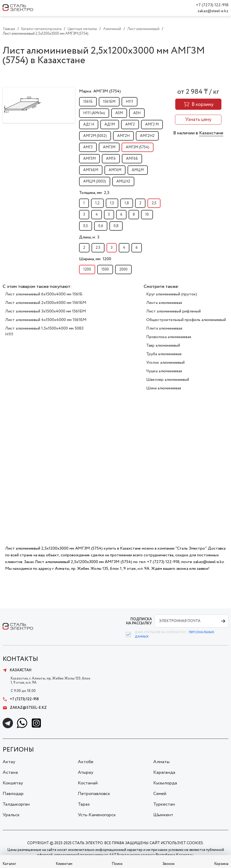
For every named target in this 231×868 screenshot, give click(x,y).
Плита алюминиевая (164, 328)
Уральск (11, 815)
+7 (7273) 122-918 (212, 5)
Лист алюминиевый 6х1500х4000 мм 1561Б (44, 294)
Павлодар (13, 794)
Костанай (88, 783)
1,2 (97, 203)
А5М (119, 113)
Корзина (221, 864)
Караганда (164, 772)
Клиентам (64, 864)
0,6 (101, 226)
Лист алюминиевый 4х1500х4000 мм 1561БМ (46, 320)
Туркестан (164, 804)
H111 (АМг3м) (94, 113)
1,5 (112, 203)
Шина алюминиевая (164, 388)
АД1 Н (89, 125)
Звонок (169, 864)
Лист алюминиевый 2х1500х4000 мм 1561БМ (46, 303)
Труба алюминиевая (164, 354)
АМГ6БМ (91, 170)
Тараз (84, 804)
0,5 (86, 226)
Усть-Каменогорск (97, 815)
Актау (9, 762)
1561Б (88, 102)
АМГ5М (89, 159)
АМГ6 (111, 159)
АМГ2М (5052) (95, 136)
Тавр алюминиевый (163, 345)
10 (147, 215)
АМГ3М (109, 147)
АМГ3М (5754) (138, 147)
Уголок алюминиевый (165, 363)
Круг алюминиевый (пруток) (172, 294)
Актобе (86, 762)
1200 (87, 269)
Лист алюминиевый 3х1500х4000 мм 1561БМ (46, 311)
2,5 (154, 203)
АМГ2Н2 (147, 136)
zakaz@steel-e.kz (213, 11)
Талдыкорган (16, 804)
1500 (105, 269)
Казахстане (211, 133)
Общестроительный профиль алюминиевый (186, 320)
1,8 (127, 203)
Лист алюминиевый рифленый (173, 311)
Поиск (117, 864)
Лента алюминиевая (164, 303)
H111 (129, 102)
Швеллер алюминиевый (168, 380)
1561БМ (109, 102)
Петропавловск (94, 794)
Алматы (161, 762)
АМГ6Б (132, 159)
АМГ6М (115, 170)
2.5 (98, 248)
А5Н (137, 113)
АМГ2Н (123, 136)
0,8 (116, 226)
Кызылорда (165, 783)
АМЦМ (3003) (95, 181)
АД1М (110, 125)
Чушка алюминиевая (164, 371)
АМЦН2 (123, 181)
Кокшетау (13, 783)
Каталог (9, 864)
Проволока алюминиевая (169, 337)
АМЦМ (138, 170)
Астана (10, 772)
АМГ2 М (152, 125)
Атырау (86, 772)
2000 (123, 269)
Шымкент (163, 815)
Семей (160, 794)
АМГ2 (130, 125)
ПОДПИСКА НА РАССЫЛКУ (139, 621)
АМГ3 (88, 147)
